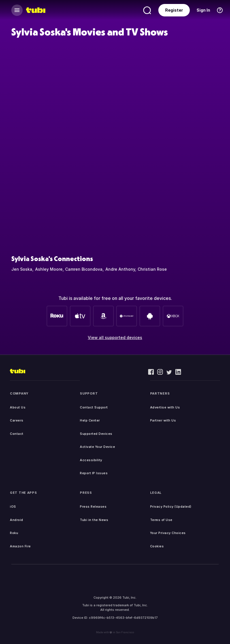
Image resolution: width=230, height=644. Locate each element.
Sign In (203, 10)
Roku (14, 533)
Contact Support (94, 407)
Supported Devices (96, 434)
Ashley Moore (49, 269)
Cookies (157, 546)
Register (174, 10)
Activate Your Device (97, 447)
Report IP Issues (94, 473)
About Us (18, 407)
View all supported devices (115, 337)
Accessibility (91, 460)
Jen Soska (22, 269)
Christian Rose (152, 269)
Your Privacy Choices (168, 533)
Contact (17, 434)
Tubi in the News (94, 520)
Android (17, 520)
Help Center (90, 420)
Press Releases (93, 507)
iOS (13, 507)
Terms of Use (161, 520)
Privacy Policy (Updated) (171, 507)
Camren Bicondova (84, 269)
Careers (17, 420)
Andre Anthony (120, 269)
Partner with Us (163, 420)
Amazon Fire (20, 546)
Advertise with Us (165, 407)
